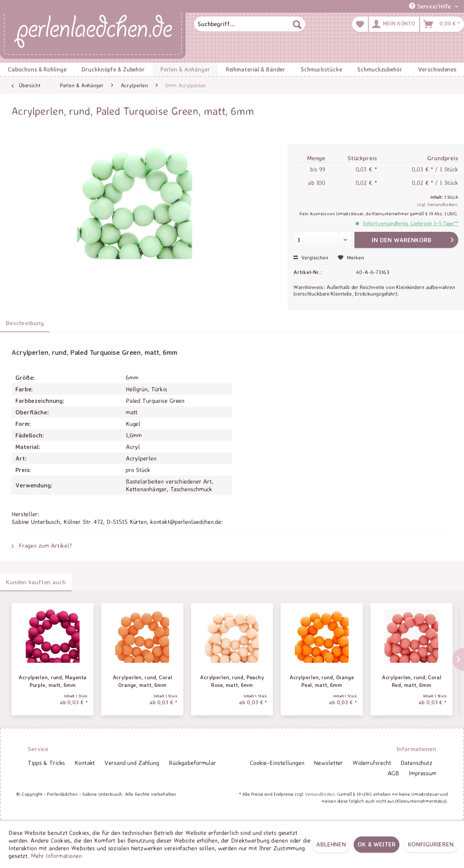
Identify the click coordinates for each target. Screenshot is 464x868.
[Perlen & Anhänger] (185, 69)
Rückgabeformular (192, 763)
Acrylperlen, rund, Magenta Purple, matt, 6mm (52, 681)
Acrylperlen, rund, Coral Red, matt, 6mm (412, 681)
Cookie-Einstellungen (277, 763)
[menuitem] (250, 24)
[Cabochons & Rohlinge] (37, 69)
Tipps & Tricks (46, 763)
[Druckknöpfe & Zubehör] (113, 69)
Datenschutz (417, 763)
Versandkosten (320, 794)
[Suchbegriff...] (250, 24)
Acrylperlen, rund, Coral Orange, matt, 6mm (142, 681)
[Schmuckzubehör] (380, 69)
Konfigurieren (431, 844)
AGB (393, 773)
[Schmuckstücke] (321, 69)
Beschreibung (25, 323)
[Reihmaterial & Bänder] (255, 69)
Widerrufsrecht (372, 763)
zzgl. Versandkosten (437, 204)
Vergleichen (311, 257)
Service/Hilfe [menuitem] (431, 6)
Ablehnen (331, 844)
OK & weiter (377, 844)
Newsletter (328, 763)
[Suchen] (297, 24)
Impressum (422, 773)
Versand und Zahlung (132, 763)
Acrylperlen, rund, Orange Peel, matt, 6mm (322, 681)
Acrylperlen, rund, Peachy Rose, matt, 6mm (232, 681)
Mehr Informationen (56, 856)
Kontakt (85, 763)
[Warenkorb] (442, 24)
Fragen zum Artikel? (42, 545)
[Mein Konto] (394, 24)
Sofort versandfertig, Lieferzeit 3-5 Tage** (410, 223)
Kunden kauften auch (36, 582)
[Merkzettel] (360, 24)
